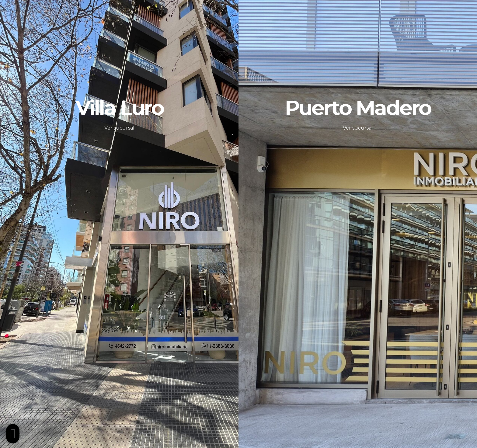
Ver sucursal (119, 128)
